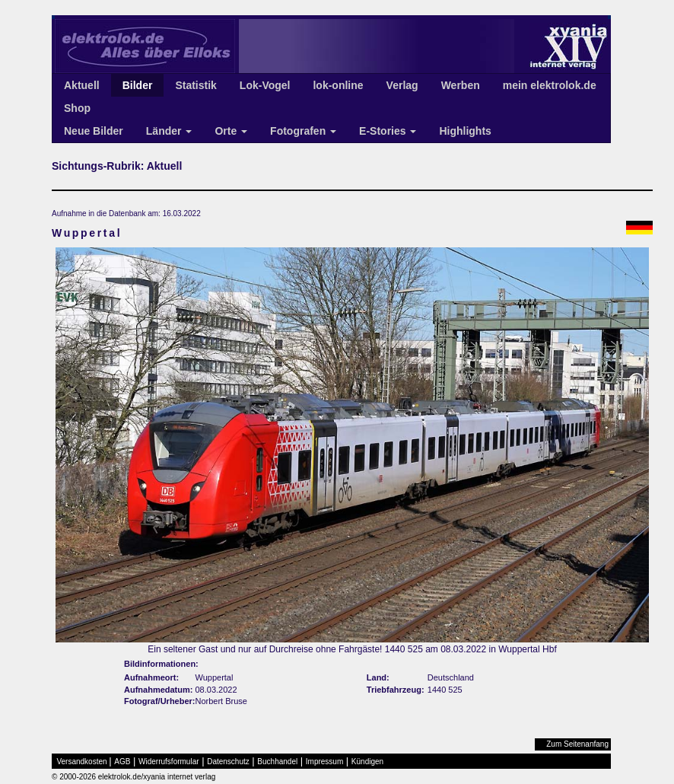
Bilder (138, 85)
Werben (461, 85)
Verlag (402, 85)
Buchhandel (277, 762)
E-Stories (388, 131)
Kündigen (367, 762)
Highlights (465, 131)
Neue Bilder (94, 131)
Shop (77, 108)
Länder (169, 131)
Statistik (196, 85)
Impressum (324, 762)
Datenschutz (228, 762)
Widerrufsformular (168, 762)
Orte (231, 131)
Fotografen (303, 131)
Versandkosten (82, 762)
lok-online (338, 85)
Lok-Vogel (265, 85)
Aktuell (82, 85)
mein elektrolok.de (550, 85)
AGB (122, 762)
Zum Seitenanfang (577, 744)
